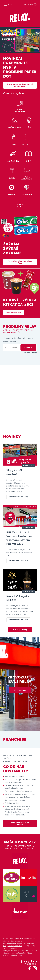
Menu (8, 5)
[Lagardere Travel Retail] (29, 962)
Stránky (21, 951)
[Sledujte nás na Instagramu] (35, 968)
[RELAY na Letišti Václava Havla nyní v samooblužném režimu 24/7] (20, 536)
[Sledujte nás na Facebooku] (30, 968)
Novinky (14, 951)
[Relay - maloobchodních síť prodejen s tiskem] (20, 18)
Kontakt (28, 951)
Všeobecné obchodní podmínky (15, 953)
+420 (9, 943)
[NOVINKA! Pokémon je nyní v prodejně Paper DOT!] (20, 59)
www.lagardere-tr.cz (15, 946)
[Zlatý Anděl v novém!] (20, 473)
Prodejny (6, 951)
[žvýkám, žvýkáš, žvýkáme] (20, 240)
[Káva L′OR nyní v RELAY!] (20, 597)
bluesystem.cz (17, 955)
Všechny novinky (20, 630)
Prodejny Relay (30, 352)
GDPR (34, 951)
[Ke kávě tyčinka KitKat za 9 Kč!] (20, 293)
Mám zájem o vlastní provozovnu (20, 823)
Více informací (20, 690)
